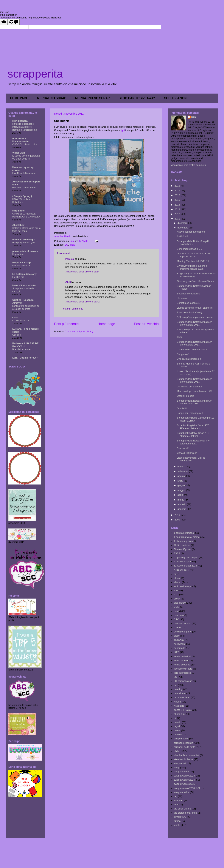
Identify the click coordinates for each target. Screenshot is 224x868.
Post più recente (66, 324)
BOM (177, 607)
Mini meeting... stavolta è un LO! (194, 391)
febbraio (182, 504)
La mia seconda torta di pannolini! (195, 308)
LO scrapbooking (183, 681)
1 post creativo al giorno (187, 537)
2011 (178, 219)
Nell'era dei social (21, 266)
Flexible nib (18, 277)
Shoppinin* (183, 354)
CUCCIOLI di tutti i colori (25, 144)
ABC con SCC (181, 570)
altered (178, 582)
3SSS (177, 553)
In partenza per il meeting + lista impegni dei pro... (194, 255)
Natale (177, 702)
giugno (182, 485)
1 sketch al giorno (183, 541)
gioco (177, 636)
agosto (182, 476)
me (175, 685)
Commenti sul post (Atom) (79, 331)
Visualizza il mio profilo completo (188, 165)
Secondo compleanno (189, 294)
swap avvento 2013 (184, 776)
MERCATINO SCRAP (52, 98)
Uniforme (182, 298)
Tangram (179, 800)
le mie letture (181, 661)
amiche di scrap (182, 586)
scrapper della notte (184, 747)
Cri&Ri (177, 628)
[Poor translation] (14, 22)
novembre (183, 228)
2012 (178, 214)
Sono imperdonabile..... (189, 249)
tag (175, 796)
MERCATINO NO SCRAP (92, 98)
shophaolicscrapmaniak (186, 755)
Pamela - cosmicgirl (24, 240)
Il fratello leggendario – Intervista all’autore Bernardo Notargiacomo (25, 127)
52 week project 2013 (185, 566)
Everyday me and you (23, 243)
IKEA (177, 652)
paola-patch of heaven (25, 251)
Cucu (180, 337)
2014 (178, 205)
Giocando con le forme (24, 188)
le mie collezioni (182, 656)
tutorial (177, 821)
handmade (179, 648)
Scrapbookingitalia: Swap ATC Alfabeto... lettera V (193, 427)
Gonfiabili (182, 408)
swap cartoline (182, 792)
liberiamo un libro (183, 669)
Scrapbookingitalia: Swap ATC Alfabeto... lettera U (193, 434)
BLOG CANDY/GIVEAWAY (137, 98)
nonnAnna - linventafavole (20, 140)
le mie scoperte (182, 665)
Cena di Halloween (187, 453)
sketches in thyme (183, 759)
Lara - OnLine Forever (25, 358)
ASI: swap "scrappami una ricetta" (195, 317)
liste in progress (182, 673)
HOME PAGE (19, 98)
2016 (178, 195)
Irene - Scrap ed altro (24, 285)
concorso (179, 615)
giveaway (179, 640)
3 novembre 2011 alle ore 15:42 (83, 302)
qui (123, 130)
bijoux (177, 599)
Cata (15, 317)
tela (176, 805)
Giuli (68, 282)
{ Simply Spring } (22, 196)
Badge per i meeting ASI (190, 413)
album (177, 578)
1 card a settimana (184, 533)
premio (178, 722)
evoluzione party (183, 632)
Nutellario (179, 706)
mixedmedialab (182, 697)
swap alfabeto (181, 772)
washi (177, 825)
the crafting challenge (185, 813)
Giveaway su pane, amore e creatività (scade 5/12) (192, 267)
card (176, 611)
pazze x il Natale (183, 710)
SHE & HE (182, 236)
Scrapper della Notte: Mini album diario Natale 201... (194, 323)
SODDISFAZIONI (176, 98)
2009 (178, 520)
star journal (180, 763)
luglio (181, 481)
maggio (182, 490)
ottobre (182, 467)
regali (177, 726)
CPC (176, 619)
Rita (194, 117)
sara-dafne (18, 211)
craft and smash (182, 623)
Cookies (17, 335)
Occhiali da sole (185, 396)
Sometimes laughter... (189, 303)
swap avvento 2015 (184, 784)
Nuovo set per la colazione (191, 232)
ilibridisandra (20, 121)
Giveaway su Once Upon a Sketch (195, 281)
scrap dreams (181, 739)
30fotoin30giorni (182, 549)
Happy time (18, 254)
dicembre (183, 223)
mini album (180, 693)
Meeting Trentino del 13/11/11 (193, 261)
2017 (178, 191)
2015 (178, 200)
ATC (176, 595)
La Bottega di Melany (24, 274)
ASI (176, 590)
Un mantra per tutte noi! (190, 387)
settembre (183, 471)
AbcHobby (18, 225)
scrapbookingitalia (183, 743)
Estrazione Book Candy (189, 312)
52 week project (182, 562)
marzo (181, 500)
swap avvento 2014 (184, 780)
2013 (178, 209)
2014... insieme (182, 545)
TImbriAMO (180, 817)
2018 (178, 186)
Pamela (70, 259)
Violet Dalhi (19, 153)
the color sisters (182, 809)
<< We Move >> (21, 321)
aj (175, 574)
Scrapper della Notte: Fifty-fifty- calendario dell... (193, 442)
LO (67, 245)
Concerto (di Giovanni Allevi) (192, 349)
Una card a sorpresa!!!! (189, 359)
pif (175, 718)
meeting (178, 689)
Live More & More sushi (24, 173)
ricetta (177, 730)
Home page (106, 324)
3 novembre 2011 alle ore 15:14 (83, 272)
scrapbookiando (63, 236)
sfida (72, 245)
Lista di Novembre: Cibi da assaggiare (191, 459)
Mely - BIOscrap (21, 262)
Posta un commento (72, 309)
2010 (178, 515)
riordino (178, 734)
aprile (181, 495)
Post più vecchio (146, 324)
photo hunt (179, 714)
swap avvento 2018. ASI (187, 788)
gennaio (182, 509)
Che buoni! (183, 448)
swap (177, 767)
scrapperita (35, 74)
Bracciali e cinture (21, 349)
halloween (179, 644)
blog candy (180, 603)
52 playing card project (186, 557)
